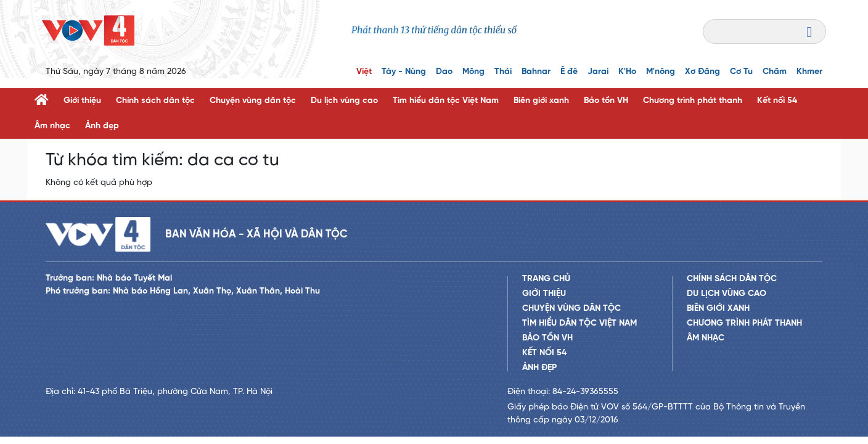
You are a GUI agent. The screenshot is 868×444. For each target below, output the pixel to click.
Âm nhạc (52, 126)
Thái (503, 72)
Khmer (809, 72)
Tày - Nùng (404, 72)
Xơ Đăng (702, 72)
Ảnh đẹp (102, 126)
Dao (444, 72)
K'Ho (627, 72)
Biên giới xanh (541, 101)
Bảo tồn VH (606, 101)
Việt (364, 72)
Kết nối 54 (777, 101)
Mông (473, 72)
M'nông (661, 72)
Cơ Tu (741, 72)
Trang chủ (546, 279)
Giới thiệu (82, 101)
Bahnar (536, 72)
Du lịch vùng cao (344, 101)
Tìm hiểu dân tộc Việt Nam (446, 101)
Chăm (775, 72)
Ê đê (569, 72)
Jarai (598, 72)
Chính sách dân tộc (155, 101)
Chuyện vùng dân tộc (253, 101)
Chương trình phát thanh (693, 101)
